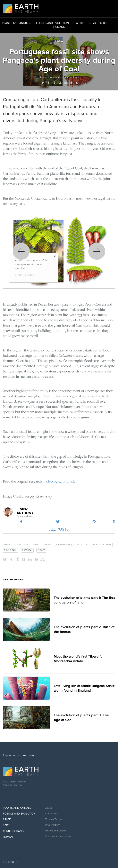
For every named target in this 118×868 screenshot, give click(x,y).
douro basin (11, 550)
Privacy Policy (52, 825)
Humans (59, 27)
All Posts (59, 529)
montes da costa (102, 545)
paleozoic (83, 545)
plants (48, 545)
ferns (36, 545)
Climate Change (100, 23)
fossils (8, 545)
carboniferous (64, 545)
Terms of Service (54, 819)
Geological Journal (60, 481)
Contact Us (51, 814)
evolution (22, 545)
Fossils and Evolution (52, 23)
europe (41, 550)
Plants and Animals (16, 23)
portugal (27, 550)
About (49, 808)
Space (7, 819)
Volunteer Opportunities (58, 836)
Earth (79, 23)
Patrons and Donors (56, 831)
